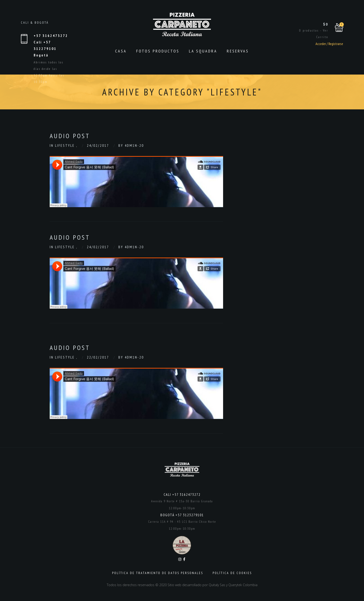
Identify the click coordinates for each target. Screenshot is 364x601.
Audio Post (70, 136)
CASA (121, 51)
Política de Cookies (232, 573)
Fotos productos (158, 51)
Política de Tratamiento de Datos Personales (158, 573)
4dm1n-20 (134, 145)
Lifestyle (66, 145)
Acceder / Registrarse (329, 44)
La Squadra (203, 51)
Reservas (238, 51)
